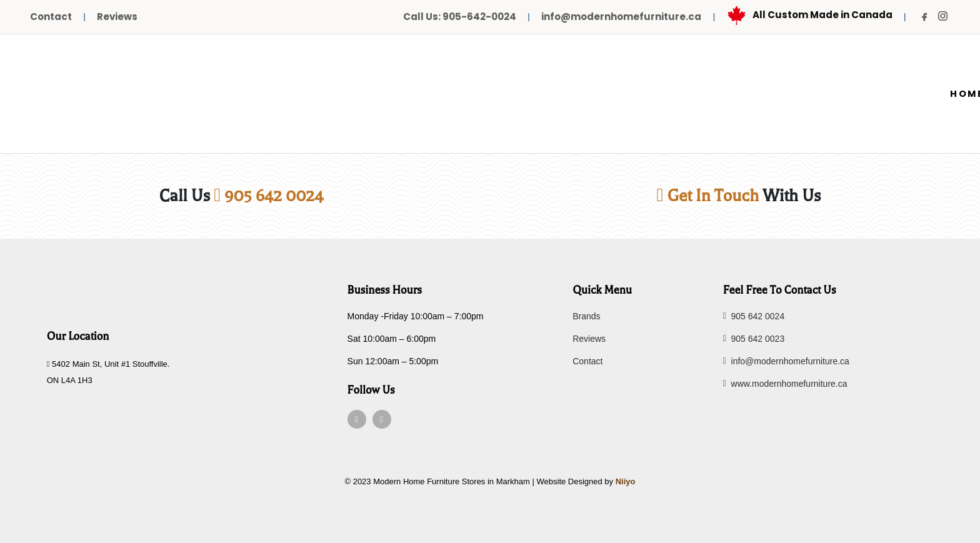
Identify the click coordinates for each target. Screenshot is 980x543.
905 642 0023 (754, 339)
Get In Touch (708, 196)
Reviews (117, 17)
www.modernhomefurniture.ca (785, 384)
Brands (586, 316)
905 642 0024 (268, 196)
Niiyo (626, 481)
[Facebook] (925, 17)
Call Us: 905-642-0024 (460, 17)
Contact (51, 17)
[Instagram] (942, 16)
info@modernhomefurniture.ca (621, 17)
